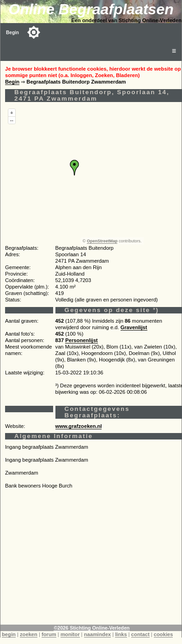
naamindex (97, 634)
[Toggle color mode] (34, 32)
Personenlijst (81, 340)
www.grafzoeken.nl (79, 426)
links (121, 634)
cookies (164, 634)
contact (140, 634)
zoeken (29, 634)
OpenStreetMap (102, 241)
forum (49, 634)
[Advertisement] (91, 560)
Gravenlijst (134, 327)
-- (12, 120)
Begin (12, 33)
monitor (70, 634)
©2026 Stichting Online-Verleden (91, 628)
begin (9, 634)
